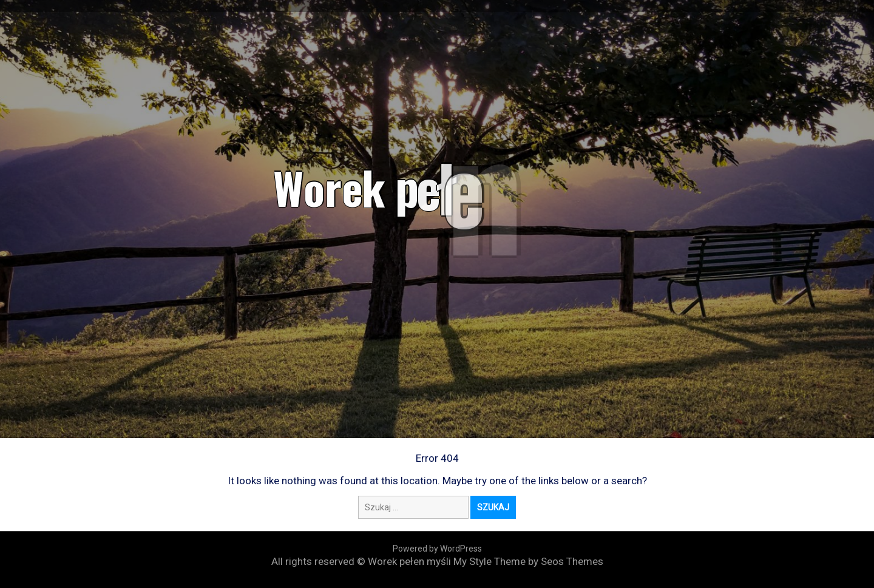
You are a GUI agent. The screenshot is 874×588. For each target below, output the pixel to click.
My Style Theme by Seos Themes (528, 561)
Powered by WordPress (437, 549)
